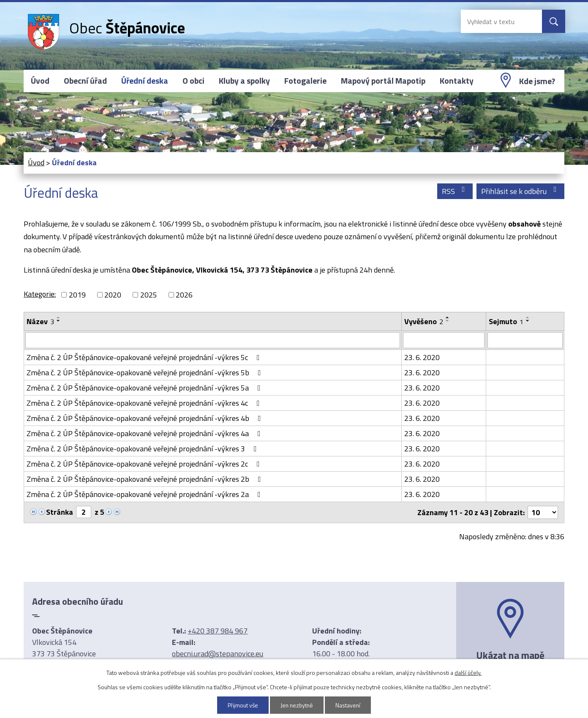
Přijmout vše (242, 705)
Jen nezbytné (297, 705)
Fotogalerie (305, 81)
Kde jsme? (537, 81)
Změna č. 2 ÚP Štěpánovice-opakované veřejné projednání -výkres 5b (146, 373)
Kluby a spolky (244, 81)
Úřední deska (145, 81)
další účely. (468, 673)
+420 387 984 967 (218, 631)
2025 (149, 295)
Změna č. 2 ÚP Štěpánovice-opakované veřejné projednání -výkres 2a (145, 494)
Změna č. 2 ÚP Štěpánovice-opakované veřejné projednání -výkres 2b (146, 479)
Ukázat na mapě (510, 655)
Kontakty (457, 81)
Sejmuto (506, 321)
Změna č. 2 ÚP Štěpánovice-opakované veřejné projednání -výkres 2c (145, 464)
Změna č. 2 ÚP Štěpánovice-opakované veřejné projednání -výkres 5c (145, 357)
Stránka (60, 512)
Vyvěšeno (424, 321)
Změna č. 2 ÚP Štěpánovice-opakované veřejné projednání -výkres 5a (145, 388)
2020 (113, 295)
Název (40, 321)
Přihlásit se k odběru (521, 191)
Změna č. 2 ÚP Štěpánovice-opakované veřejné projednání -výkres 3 (143, 449)
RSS (455, 191)
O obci (193, 81)
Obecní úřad (85, 81)
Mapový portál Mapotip (383, 81)
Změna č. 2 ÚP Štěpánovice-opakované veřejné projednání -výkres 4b (146, 418)
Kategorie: (40, 294)
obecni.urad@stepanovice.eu (218, 654)
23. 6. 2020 (422, 357)
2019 (77, 295)
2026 (184, 295)
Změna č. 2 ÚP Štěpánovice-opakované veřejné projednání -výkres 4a (145, 433)
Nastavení (349, 705)
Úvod (40, 81)
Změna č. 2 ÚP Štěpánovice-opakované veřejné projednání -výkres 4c (145, 403)
